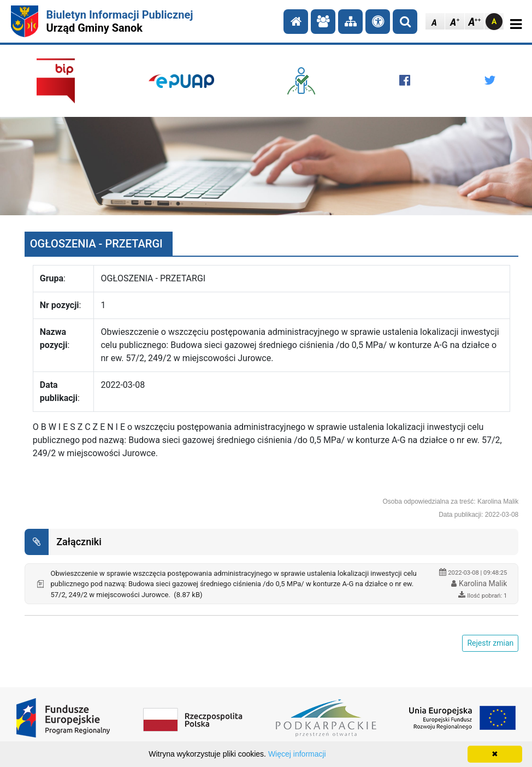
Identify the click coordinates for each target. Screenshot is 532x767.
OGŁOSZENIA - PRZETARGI (96, 244)
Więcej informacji (297, 754)
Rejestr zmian (490, 643)
